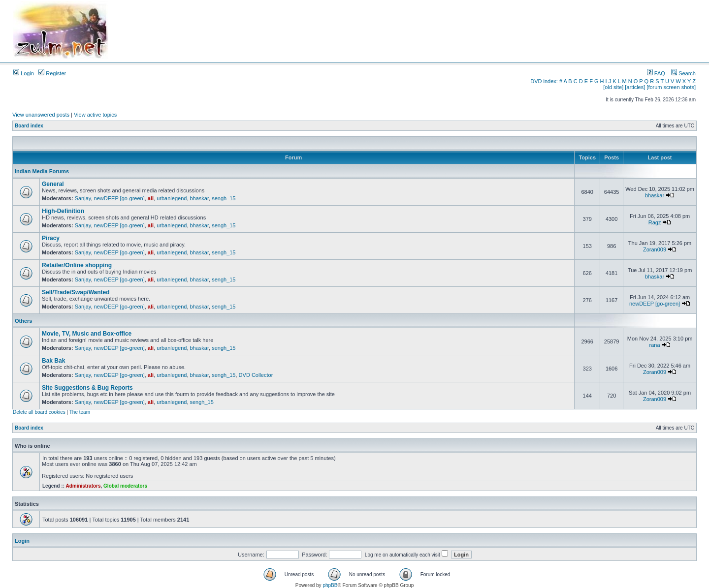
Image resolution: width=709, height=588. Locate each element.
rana (655, 345)
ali (151, 198)
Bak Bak (53, 361)
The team (80, 412)
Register (52, 73)
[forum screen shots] (671, 87)
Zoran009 (655, 249)
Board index (29, 126)
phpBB (330, 585)
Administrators (83, 486)
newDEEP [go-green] (119, 198)
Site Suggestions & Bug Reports (87, 388)
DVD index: (544, 81)
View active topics (95, 115)
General (53, 184)
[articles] (635, 87)
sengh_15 (224, 198)
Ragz (655, 222)
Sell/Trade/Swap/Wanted (76, 292)
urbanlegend (172, 198)
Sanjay (83, 198)
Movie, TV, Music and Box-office (87, 334)
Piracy (51, 238)
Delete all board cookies (39, 412)
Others (23, 321)
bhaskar (200, 198)
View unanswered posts (41, 115)
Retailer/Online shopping (77, 265)
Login (24, 73)
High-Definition (63, 211)
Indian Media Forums (42, 171)
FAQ (656, 73)
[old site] (613, 87)
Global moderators (125, 486)
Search (683, 73)
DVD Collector (256, 375)
